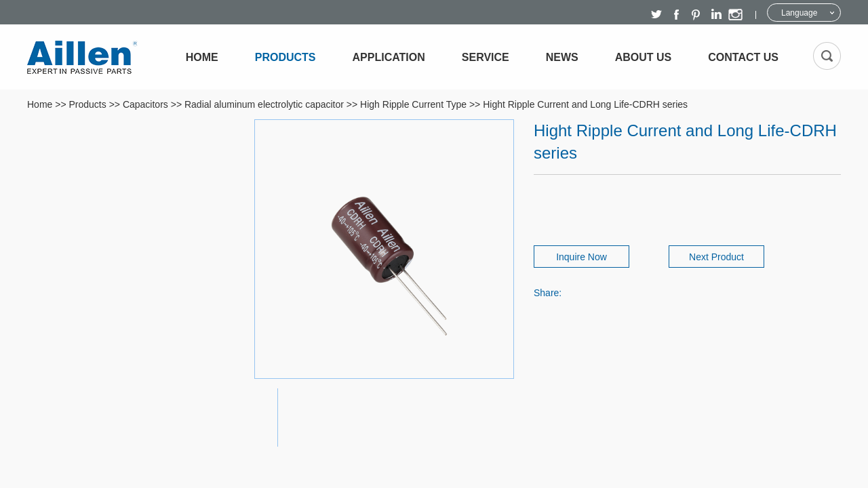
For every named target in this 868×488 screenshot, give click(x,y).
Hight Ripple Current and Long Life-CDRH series (585, 104)
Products (285, 57)
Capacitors (145, 104)
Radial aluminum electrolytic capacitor (264, 104)
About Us (644, 57)
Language (799, 13)
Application (389, 57)
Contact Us (743, 57)
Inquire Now (581, 257)
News (562, 57)
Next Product (716, 257)
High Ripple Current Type (413, 104)
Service (486, 57)
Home (202, 57)
